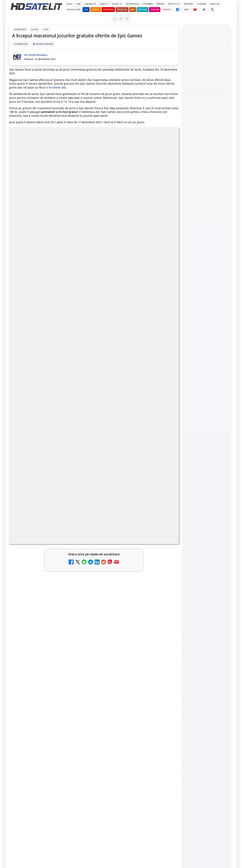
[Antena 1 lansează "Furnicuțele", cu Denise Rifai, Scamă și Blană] (165, 612)
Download (20, 29)
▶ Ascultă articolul (43, 44)
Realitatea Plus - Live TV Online (127, 713)
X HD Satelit (207, 420)
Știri (78, 4)
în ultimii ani (57, 87)
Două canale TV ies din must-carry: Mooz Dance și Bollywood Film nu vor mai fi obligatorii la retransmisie (43, 643)
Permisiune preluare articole (207, 507)
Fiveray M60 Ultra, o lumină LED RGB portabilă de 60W (203, 57)
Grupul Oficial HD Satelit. (71, 485)
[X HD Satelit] (212, 10)
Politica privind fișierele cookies (207, 517)
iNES (133, 9)
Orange (96, 9)
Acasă (69, 4)
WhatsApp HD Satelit (207, 394)
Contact (167, 9)
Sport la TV (174, 4)
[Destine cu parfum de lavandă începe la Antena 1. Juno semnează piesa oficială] (165, 684)
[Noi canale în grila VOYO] (79, 684)
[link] (51, 581)
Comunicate (90, 4)
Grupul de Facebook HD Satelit (207, 384)
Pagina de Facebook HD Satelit (207, 371)
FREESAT (201, 470)
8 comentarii (21, 44)
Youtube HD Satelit (207, 403)
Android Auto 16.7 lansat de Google (43, 605)
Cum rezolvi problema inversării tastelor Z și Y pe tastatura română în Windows (129, 641)
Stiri (46, 29)
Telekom (155, 9)
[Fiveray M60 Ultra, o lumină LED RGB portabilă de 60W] (207, 75)
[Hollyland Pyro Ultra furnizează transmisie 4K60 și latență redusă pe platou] (207, 120)
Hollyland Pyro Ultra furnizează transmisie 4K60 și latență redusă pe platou (207, 99)
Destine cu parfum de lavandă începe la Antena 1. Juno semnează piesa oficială (130, 681)
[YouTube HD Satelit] (195, 10)
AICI (53, 122)
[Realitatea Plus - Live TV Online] (165, 720)
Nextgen (143, 9)
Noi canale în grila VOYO (41, 675)
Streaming (148, 4)
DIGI (86, 9)
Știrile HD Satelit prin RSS (207, 440)
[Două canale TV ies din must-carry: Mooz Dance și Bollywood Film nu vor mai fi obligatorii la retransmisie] (79, 644)
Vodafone (108, 9)
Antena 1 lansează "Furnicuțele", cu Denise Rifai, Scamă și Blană (127, 607)
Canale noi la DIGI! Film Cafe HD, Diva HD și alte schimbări (41, 575)
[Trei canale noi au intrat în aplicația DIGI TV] (165, 580)
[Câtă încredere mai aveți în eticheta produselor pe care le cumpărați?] (79, 720)
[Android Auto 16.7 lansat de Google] (79, 612)
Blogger (146, 746)
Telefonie (188, 4)
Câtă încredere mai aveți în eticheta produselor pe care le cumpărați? (44, 715)
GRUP (186, 9)
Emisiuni (161, 4)
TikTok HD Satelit (207, 412)
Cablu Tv (104, 4)
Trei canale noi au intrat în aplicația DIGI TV (129, 573)
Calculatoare (73, 9)
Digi (190, 470)
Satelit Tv (117, 4)
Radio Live (215, 4)
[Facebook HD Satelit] (178, 10)
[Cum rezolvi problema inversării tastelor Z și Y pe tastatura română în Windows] (165, 644)
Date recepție (132, 4)
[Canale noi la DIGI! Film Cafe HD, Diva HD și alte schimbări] (79, 580)
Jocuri (35, 29)
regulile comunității (60, 481)
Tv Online (201, 4)
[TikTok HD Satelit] (204, 10)
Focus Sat (122, 9)
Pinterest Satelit (207, 429)
